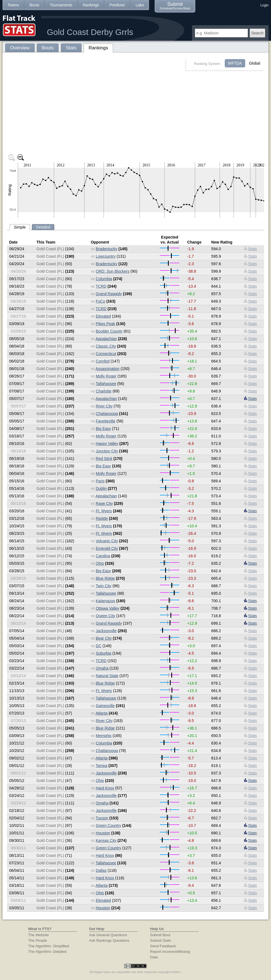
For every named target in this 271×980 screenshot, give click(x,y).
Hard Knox (105, 788)
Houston (103, 833)
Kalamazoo (106, 601)
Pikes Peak (106, 324)
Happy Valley (107, 444)
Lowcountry (106, 256)
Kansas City (106, 840)
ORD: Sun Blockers (113, 271)
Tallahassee (106, 384)
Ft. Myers (104, 511)
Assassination (108, 369)
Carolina (103, 556)
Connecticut (106, 354)
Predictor (117, 5)
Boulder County (109, 331)
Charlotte (104, 391)
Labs (140, 5)
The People (38, 940)
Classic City (106, 346)
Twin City (103, 586)
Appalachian (106, 339)
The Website (39, 935)
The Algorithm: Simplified (49, 946)
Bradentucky (107, 249)
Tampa (101, 766)
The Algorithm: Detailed (48, 952)
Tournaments (61, 5)
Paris (100, 481)
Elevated (103, 316)
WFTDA (235, 63)
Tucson (102, 818)
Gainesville (105, 706)
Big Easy (103, 429)
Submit (175, 6)
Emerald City (107, 548)
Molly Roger (106, 376)
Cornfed (103, 361)
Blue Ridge (105, 578)
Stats (250, 249)
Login (264, 5)
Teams (13, 5)
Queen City (106, 616)
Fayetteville (106, 421)
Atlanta (102, 713)
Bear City (104, 638)
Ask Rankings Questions (109, 940)
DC (99, 646)
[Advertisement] (135, 112)
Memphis (104, 736)
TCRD (101, 286)
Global (255, 63)
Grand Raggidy (109, 294)
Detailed (43, 227)
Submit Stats (161, 940)
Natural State (107, 676)
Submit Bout (160, 935)
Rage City (104, 503)
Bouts (34, 5)
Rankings (91, 5)
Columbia (104, 279)
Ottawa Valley (108, 608)
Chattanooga (107, 414)
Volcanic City (107, 541)
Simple (20, 227)
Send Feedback (163, 946)
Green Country (109, 825)
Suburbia (104, 653)
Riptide (102, 518)
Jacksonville (106, 631)
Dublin (101, 488)
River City (104, 406)
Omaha (102, 668)
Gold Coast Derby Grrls (90, 32)
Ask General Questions (108, 935)
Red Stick (104, 459)
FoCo (101, 301)
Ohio (100, 563)
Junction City (107, 451)
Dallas (101, 870)
